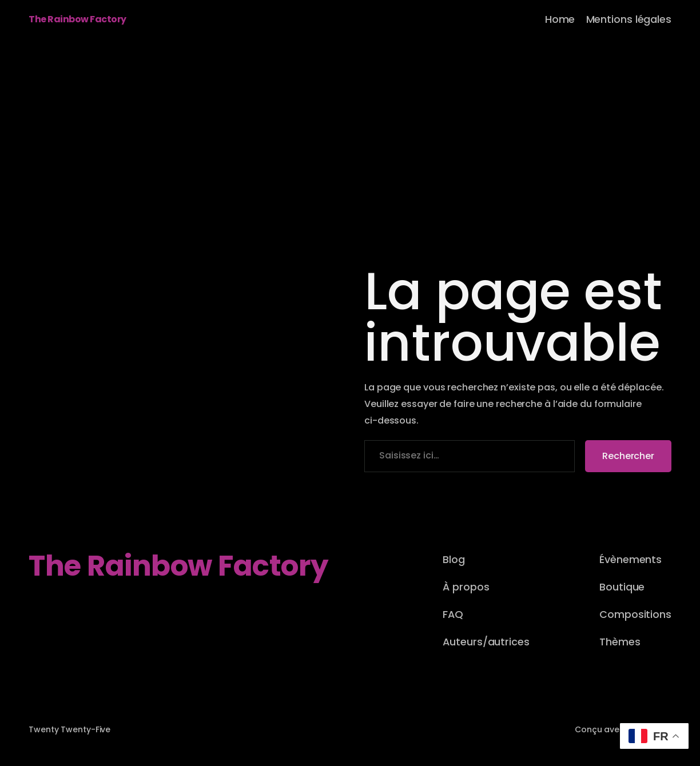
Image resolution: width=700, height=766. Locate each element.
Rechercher (628, 456)
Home (560, 19)
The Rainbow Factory (77, 19)
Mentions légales (629, 19)
